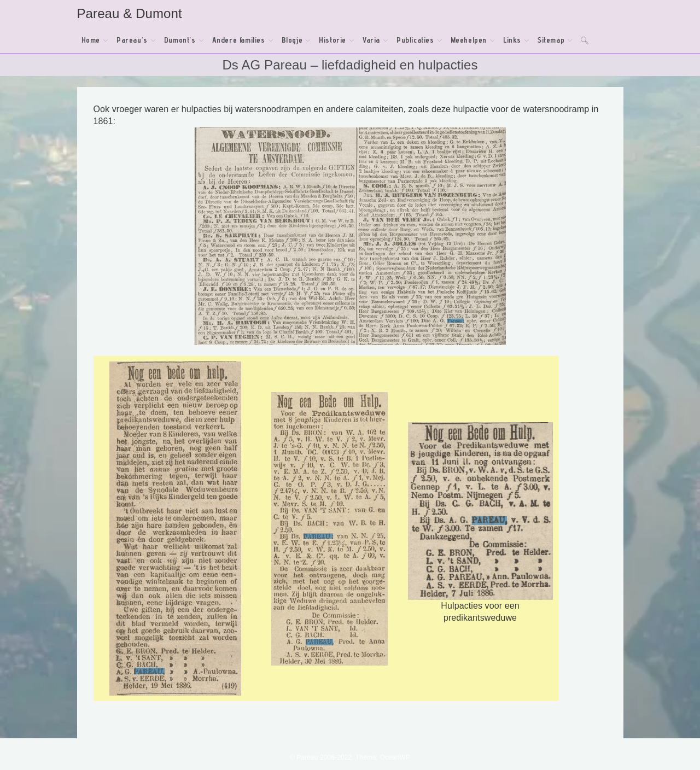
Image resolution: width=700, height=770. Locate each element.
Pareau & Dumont (130, 13)
